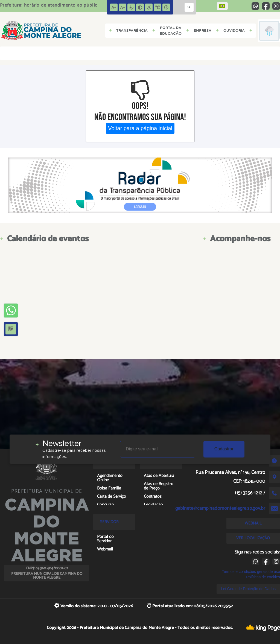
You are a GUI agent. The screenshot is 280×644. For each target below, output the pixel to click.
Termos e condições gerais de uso (251, 572)
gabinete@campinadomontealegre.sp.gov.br (220, 508)
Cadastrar (224, 449)
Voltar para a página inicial (140, 128)
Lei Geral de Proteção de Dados (248, 589)
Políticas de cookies (263, 577)
